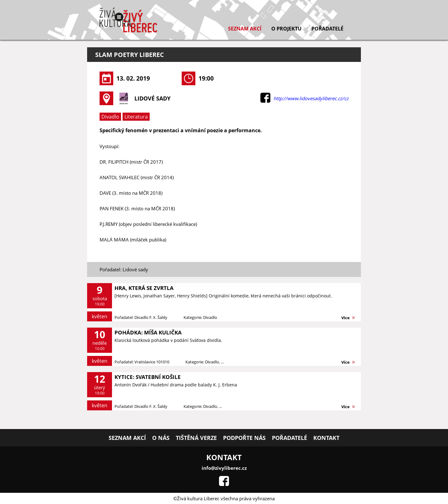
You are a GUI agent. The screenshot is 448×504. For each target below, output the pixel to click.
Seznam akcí (245, 29)
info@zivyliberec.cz (224, 468)
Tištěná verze (196, 438)
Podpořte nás (244, 438)
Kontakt (326, 438)
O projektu (286, 29)
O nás (161, 438)
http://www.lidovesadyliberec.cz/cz (311, 98)
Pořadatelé (327, 29)
